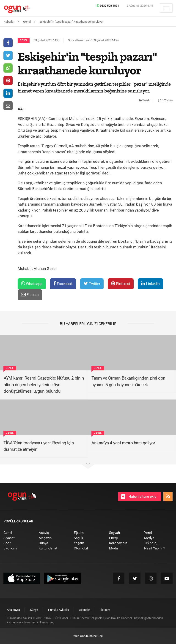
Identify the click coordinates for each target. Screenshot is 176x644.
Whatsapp (32, 284)
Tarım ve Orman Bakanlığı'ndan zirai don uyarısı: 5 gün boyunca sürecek (128, 381)
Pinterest (121, 284)
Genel (24, 40)
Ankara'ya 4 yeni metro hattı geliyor (123, 443)
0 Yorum (165, 100)
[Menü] (166, 8)
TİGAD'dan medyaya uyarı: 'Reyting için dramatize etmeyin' (39, 446)
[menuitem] (18, 533)
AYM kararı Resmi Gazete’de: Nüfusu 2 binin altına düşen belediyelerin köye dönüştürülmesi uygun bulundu (44, 385)
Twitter (92, 284)
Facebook (63, 284)
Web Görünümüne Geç (88, 636)
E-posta (30, 295)
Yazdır (145, 100)
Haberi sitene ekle (139, 496)
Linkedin (150, 284)
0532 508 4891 (108, 6)
